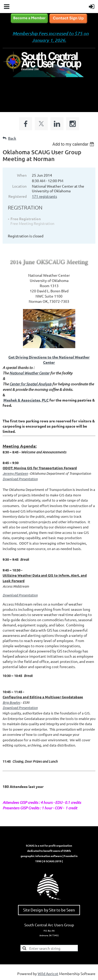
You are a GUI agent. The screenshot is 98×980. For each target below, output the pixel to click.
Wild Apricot (48, 973)
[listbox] (74, 144)
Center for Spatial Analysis (30, 384)
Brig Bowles (11, 702)
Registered (18, 196)
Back (12, 138)
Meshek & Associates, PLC (26, 400)
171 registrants (44, 196)
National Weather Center (29, 373)
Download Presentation (20, 595)
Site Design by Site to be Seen (49, 910)
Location (19, 186)
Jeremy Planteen (15, 473)
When (22, 175)
